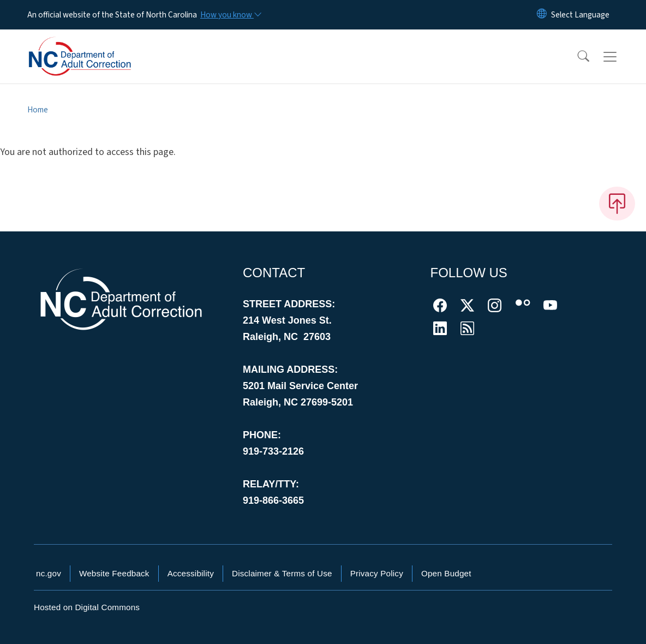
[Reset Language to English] (542, 15)
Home (38, 110)
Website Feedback (114, 573)
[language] (580, 15)
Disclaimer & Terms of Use (282, 573)
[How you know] (230, 15)
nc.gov (49, 573)
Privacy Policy (377, 573)
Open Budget (446, 573)
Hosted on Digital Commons (87, 607)
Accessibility (191, 573)
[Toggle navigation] (620, 57)
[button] (576, 57)
